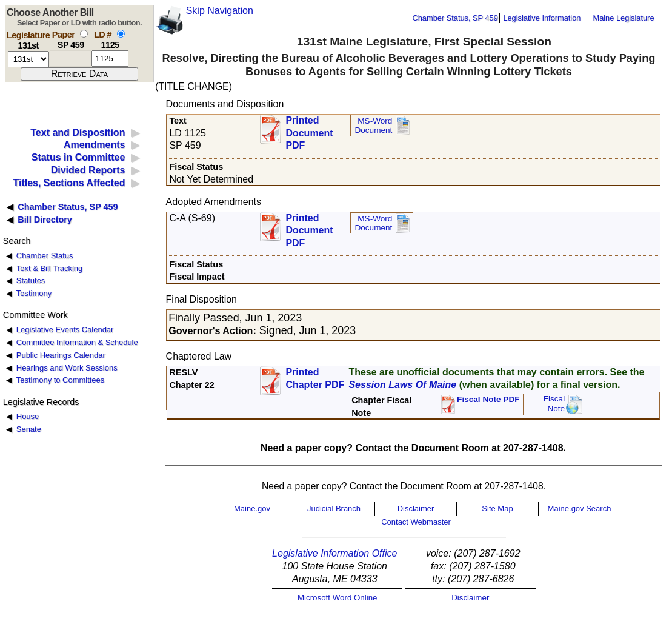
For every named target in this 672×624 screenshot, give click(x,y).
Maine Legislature (623, 18)
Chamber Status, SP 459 (455, 18)
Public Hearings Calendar (61, 355)
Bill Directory (45, 220)
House (28, 416)
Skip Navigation (220, 11)
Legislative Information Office (334, 553)
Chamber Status (45, 256)
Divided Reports (88, 170)
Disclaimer (416, 508)
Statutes (31, 280)
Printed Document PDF (309, 129)
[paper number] (71, 59)
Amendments (94, 145)
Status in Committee (78, 157)
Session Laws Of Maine (402, 385)
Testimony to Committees (60, 380)
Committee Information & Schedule (77, 342)
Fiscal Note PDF (488, 399)
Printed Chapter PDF (315, 378)
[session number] (28, 59)
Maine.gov (252, 508)
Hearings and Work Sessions (67, 368)
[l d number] (110, 59)
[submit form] (79, 74)
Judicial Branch (334, 508)
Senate (29, 429)
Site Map (497, 508)
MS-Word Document (373, 126)
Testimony (34, 293)
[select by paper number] (84, 34)
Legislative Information (542, 18)
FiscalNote (554, 404)
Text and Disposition (78, 133)
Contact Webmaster (416, 522)
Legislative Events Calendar (65, 330)
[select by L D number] (121, 34)
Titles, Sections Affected (69, 183)
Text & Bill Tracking (49, 268)
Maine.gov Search (580, 508)
